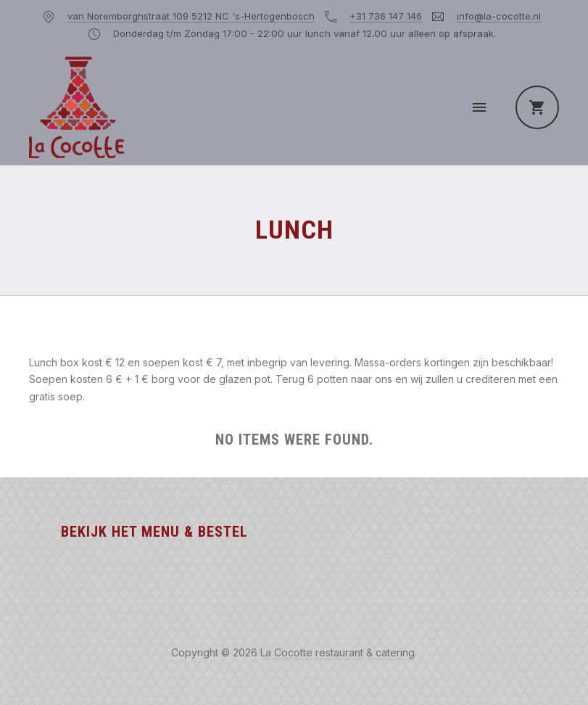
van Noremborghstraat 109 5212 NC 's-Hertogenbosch (191, 16)
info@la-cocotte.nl (499, 16)
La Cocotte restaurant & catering (338, 652)
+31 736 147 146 (386, 16)
